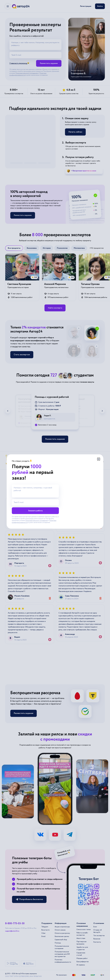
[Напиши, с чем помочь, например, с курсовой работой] (35, 491)
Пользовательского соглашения (36, 521)
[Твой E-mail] (35, 502)
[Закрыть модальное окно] (99, 459)
